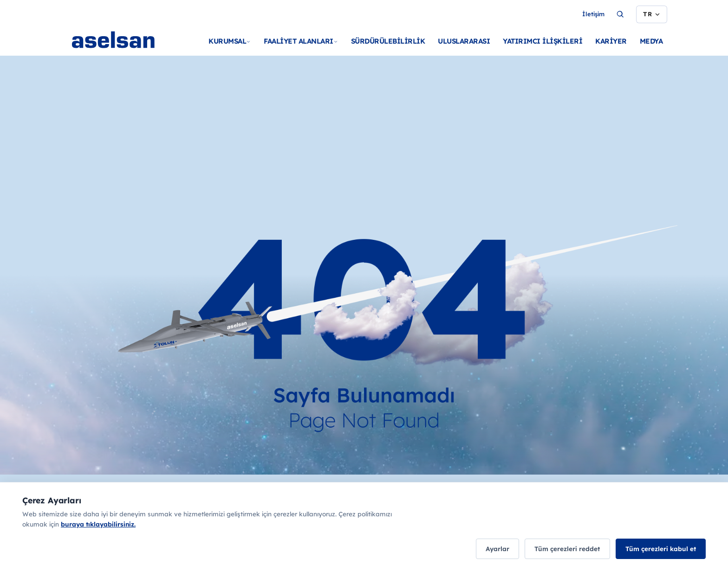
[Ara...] (620, 14)
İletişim (593, 14)
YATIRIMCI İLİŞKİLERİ (543, 41)
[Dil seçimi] (652, 14)
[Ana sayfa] (131, 51)
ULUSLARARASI (464, 41)
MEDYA (651, 41)
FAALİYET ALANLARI (301, 41)
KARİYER (611, 41)
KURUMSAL (230, 41)
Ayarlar (489, 549)
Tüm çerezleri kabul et (659, 549)
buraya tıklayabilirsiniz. (98, 525)
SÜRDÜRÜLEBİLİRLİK (388, 41)
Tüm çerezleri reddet (562, 549)
